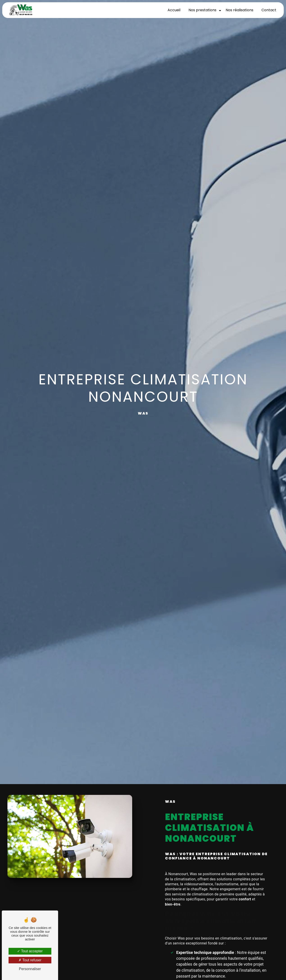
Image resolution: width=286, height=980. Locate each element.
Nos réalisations (239, 10)
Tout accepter (30, 951)
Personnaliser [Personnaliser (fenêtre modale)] (30, 969)
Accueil (174, 10)
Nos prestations (202, 10)
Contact (269, 10)
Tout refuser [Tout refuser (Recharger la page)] (30, 960)
